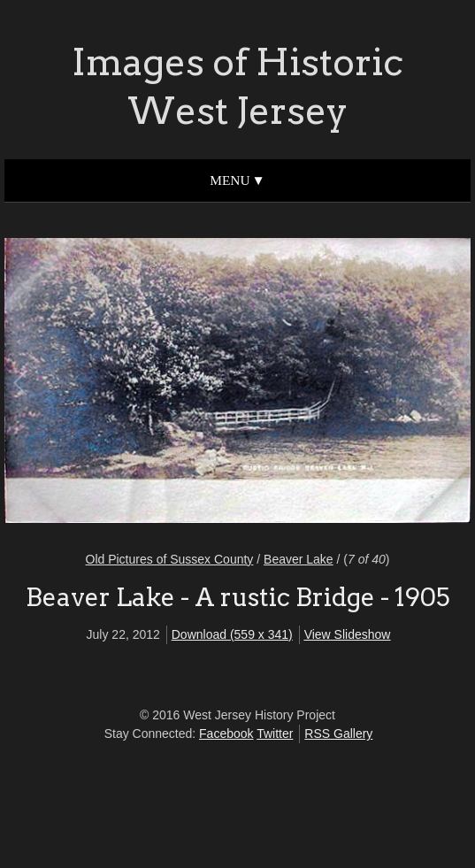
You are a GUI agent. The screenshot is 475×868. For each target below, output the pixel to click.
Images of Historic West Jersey (237, 86)
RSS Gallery (338, 734)
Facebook (226, 734)
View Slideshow (348, 634)
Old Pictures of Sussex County (170, 559)
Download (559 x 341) (232, 634)
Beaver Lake (299, 559)
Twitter (275, 734)
